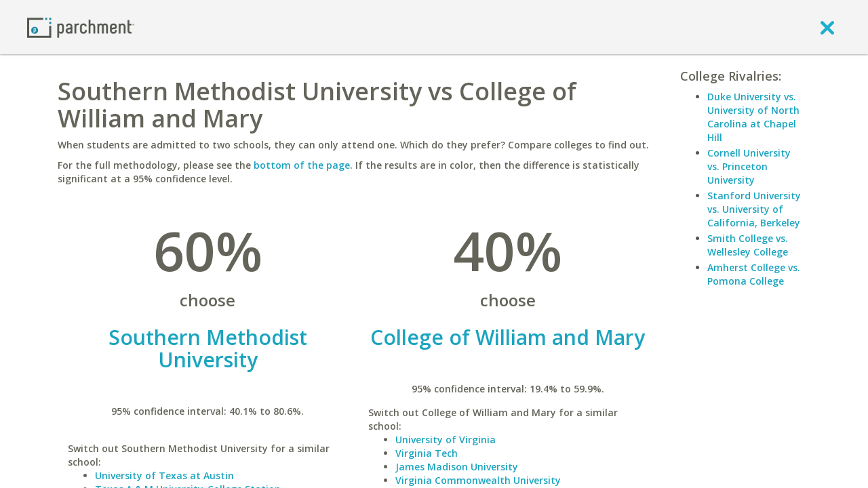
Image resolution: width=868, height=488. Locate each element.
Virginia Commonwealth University (478, 480)
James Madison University (457, 467)
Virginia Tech (427, 453)
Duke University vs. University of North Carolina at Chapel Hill (753, 117)
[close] (827, 27)
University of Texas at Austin (164, 475)
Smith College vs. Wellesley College (748, 245)
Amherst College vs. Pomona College (754, 274)
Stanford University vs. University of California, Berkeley (754, 209)
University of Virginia (446, 440)
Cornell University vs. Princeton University (749, 166)
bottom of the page (302, 165)
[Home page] (81, 27)
